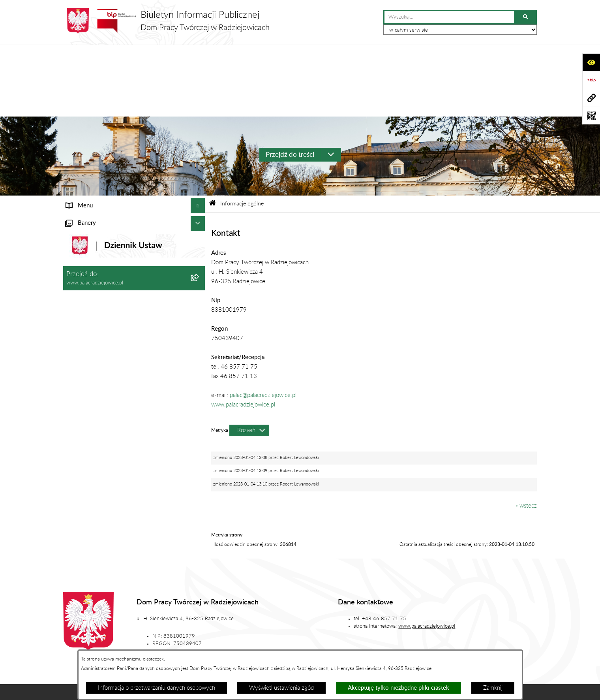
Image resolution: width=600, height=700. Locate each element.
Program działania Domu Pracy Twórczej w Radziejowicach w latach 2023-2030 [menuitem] (120, 286)
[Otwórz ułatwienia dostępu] (591, 62)
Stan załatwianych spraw (137, 623)
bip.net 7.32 (523, 689)
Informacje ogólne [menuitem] (89, 148)
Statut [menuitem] (74, 193)
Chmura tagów (338, 647)
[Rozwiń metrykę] (249, 358)
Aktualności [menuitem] (81, 222)
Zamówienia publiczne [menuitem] (94, 208)
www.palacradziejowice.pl (243, 332)
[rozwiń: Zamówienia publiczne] (200, 208)
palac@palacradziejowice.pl (263, 323)
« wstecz (526, 434)
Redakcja (340, 623)
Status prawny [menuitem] (84, 163)
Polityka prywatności (402, 647)
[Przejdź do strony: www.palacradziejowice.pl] (591, 98)
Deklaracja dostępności (200, 647)
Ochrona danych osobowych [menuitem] (102, 252)
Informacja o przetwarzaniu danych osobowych (157, 688)
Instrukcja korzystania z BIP (406, 623)
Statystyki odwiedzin (274, 647)
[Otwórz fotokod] (591, 116)
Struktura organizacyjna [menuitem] (96, 178)
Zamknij (493, 688)
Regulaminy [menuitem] (81, 267)
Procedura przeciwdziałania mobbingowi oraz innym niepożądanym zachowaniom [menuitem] (122, 339)
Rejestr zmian (476, 623)
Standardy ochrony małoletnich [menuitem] (105, 305)
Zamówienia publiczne (213, 623)
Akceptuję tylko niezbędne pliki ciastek (398, 688)
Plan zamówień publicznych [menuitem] (101, 237)
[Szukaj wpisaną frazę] (526, 17)
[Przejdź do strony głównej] (166, 21)
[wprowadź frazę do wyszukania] (449, 17)
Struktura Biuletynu (284, 623)
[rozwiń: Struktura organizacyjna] (200, 178)
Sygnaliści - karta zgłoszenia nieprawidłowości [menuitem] (123, 320)
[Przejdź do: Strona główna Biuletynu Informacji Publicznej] (212, 132)
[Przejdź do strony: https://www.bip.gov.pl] (591, 80)
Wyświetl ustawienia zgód (281, 688)
